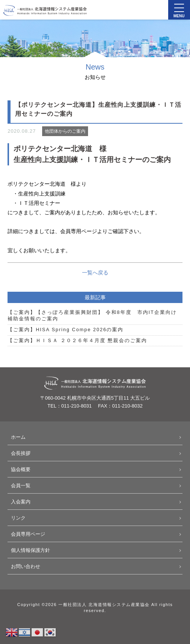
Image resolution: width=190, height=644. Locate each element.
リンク (18, 518)
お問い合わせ (26, 566)
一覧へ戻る (95, 273)
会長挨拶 (21, 453)
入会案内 (21, 502)
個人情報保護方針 (30, 550)
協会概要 (21, 469)
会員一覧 (21, 486)
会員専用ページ (28, 534)
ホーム (18, 437)
